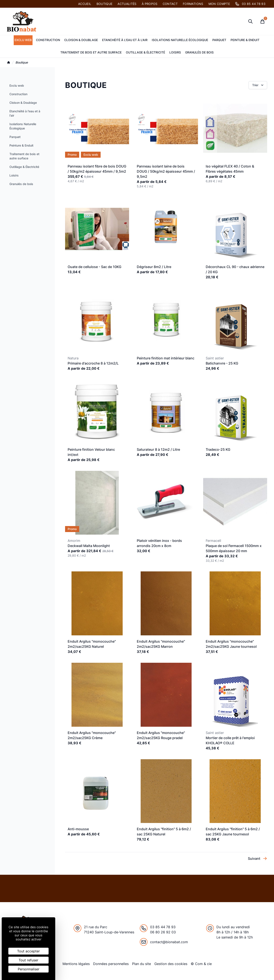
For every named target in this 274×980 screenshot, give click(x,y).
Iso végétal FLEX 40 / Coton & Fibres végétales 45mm (230, 169)
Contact (170, 4)
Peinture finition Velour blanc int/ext (91, 452)
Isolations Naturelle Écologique (180, 40)
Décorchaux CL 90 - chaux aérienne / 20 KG (235, 269)
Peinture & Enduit (245, 40)
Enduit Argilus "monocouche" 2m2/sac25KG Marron (161, 644)
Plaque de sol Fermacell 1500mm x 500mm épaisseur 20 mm (234, 548)
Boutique (105, 4)
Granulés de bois (199, 52)
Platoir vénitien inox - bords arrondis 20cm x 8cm (159, 543)
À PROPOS (150, 4)
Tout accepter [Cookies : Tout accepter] (28, 951)
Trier (258, 85)
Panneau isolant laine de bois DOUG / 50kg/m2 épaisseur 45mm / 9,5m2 (166, 171)
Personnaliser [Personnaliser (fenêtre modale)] (29, 969)
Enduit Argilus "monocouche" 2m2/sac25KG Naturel (92, 644)
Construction (48, 40)
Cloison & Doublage (81, 40)
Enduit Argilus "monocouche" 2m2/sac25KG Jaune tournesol (231, 644)
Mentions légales (76, 964)
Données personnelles (111, 964)
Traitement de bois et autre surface (91, 52)
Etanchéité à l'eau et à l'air (125, 40)
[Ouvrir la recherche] (250, 21)
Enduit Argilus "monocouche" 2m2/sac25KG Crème (92, 735)
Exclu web (23, 40)
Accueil (85, 4)
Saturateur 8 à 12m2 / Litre (158, 449)
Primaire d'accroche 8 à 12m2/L (93, 363)
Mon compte (219, 4)
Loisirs (175, 52)
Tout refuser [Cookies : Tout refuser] (28, 960)
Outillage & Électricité (145, 52)
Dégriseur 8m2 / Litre (154, 267)
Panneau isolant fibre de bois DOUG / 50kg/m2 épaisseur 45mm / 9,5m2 (97, 169)
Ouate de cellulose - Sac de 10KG (95, 267)
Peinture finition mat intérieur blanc (166, 358)
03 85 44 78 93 (250, 4)
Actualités (127, 4)
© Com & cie (201, 964)
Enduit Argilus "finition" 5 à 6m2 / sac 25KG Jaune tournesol (233, 832)
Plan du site (141, 964)
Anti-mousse (78, 829)
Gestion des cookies (171, 964)
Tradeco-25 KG (218, 449)
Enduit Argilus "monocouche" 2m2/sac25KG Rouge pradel (161, 735)
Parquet (219, 40)
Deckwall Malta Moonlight (89, 546)
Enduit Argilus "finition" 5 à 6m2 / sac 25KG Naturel (164, 832)
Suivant (258, 858)
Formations (193, 4)
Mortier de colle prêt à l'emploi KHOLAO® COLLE (230, 740)
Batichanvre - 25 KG (222, 363)
